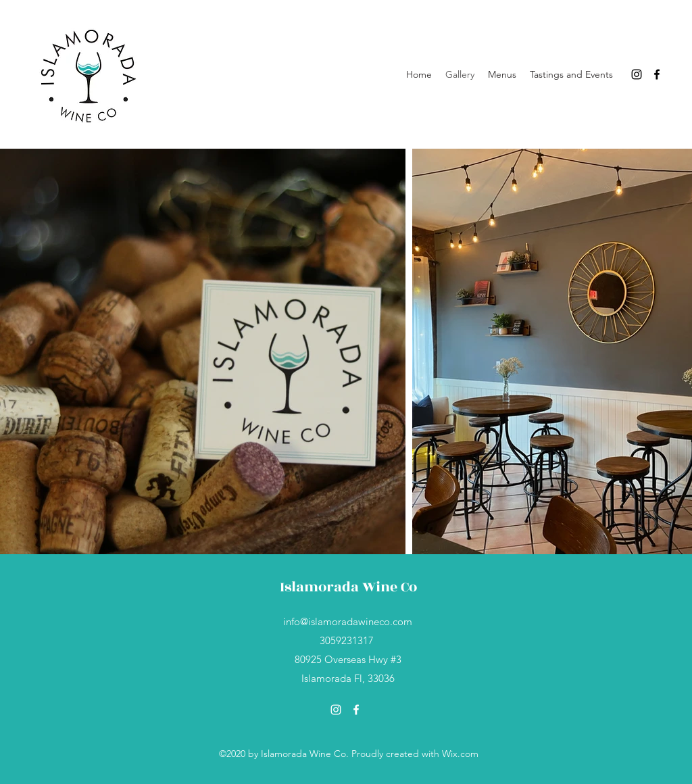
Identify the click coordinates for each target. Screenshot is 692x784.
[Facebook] (657, 74)
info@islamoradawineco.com (348, 621)
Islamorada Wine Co (348, 587)
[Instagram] (637, 74)
